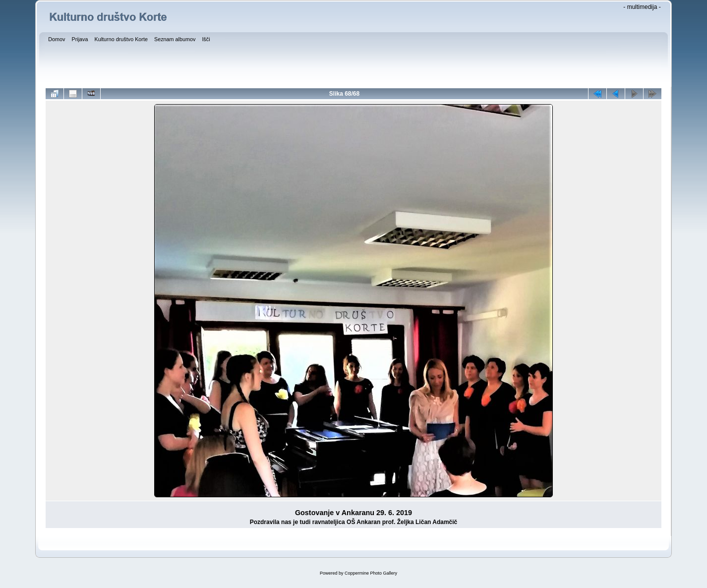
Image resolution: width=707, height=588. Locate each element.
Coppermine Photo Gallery (371, 573)
